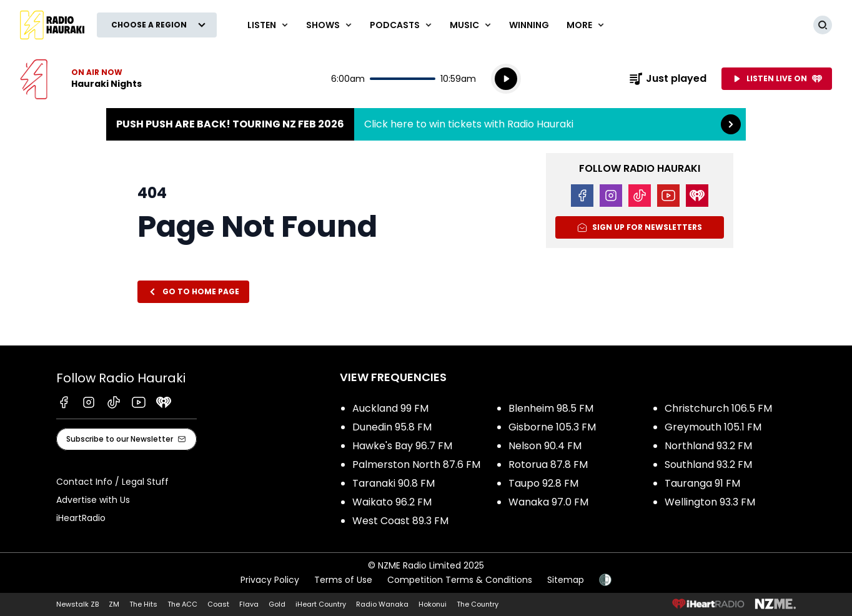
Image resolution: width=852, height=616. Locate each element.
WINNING (529, 25)
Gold (277, 604)
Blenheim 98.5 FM (551, 408)
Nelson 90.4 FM (545, 446)
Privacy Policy (270, 580)
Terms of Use (343, 580)
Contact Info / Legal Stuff (112, 482)
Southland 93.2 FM (708, 464)
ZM (114, 604)
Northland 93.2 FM (708, 446)
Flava (249, 604)
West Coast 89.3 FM (400, 521)
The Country (478, 604)
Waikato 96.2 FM (392, 502)
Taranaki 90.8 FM (394, 483)
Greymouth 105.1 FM (713, 427)
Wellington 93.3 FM (710, 502)
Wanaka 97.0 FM (548, 502)
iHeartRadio (81, 518)
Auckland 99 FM (390, 408)
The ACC (182, 604)
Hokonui (433, 604)
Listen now (81, 79)
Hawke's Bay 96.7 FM (402, 446)
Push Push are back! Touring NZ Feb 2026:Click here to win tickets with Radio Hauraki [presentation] (426, 124)
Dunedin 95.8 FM (392, 427)
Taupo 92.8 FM (543, 483)
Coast (218, 604)
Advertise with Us (93, 500)
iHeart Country (321, 604)
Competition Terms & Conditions (460, 580)
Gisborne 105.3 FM (552, 427)
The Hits (143, 604)
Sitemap (566, 580)
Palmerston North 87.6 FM (416, 464)
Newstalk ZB (77, 604)
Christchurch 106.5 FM (718, 408)
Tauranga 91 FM (702, 483)
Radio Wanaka (382, 604)
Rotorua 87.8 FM (548, 464)
